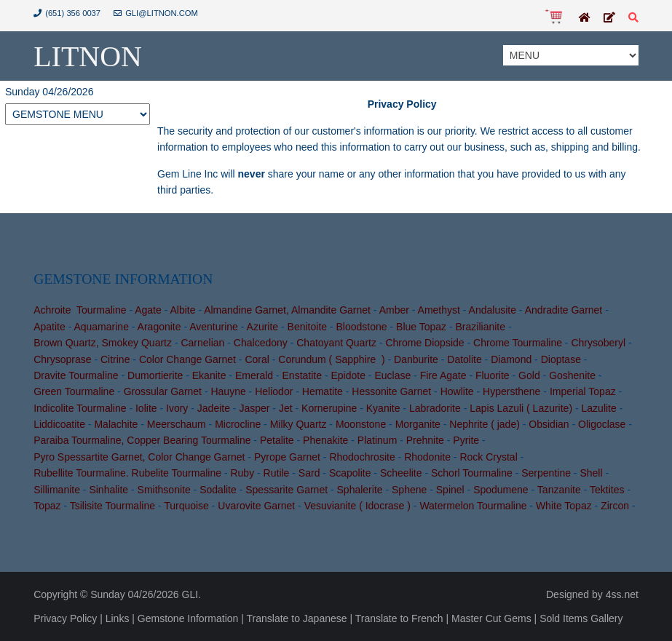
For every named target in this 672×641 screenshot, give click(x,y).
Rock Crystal (488, 457)
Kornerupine (329, 408)
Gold (529, 375)
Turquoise (186, 506)
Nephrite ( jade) (485, 424)
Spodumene (501, 490)
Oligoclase (602, 424)
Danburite (416, 359)
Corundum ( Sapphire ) (331, 359)
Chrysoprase (62, 359)
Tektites (607, 490)
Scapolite (350, 473)
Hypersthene (511, 391)
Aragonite (159, 327)
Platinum (377, 440)
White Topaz (564, 506)
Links (118, 618)
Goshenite (572, 375)
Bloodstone (362, 327)
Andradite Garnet (564, 310)
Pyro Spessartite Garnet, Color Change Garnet (139, 457)
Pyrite (466, 440)
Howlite (457, 391)
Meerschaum (177, 424)
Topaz (47, 506)
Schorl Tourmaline (472, 473)
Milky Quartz (299, 424)
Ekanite (209, 375)
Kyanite (383, 408)
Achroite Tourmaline (80, 310)
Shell (591, 473)
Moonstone (361, 424)
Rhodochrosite (362, 457)
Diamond (511, 359)
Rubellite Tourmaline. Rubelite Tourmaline (127, 473)
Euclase (392, 375)
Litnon (88, 56)
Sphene (409, 490)
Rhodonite (427, 457)
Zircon (615, 506)
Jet (286, 408)
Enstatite (302, 375)
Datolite (464, 359)
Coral (257, 359)
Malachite (116, 424)
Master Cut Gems (491, 618)
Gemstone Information (188, 618)
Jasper (254, 408)
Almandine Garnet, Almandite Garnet (287, 310)
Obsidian (549, 424)
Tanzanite (559, 490)
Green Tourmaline (74, 391)
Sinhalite (108, 490)
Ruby (242, 473)
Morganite (418, 424)
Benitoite (307, 327)
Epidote (348, 375)
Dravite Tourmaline (76, 375)
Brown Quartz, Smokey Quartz (103, 343)
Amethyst (439, 310)
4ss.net (622, 594)
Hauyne (228, 391)
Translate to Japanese (297, 618)
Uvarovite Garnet (256, 506)
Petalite (277, 440)
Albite (182, 310)
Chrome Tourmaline (518, 343)
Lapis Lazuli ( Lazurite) (521, 408)
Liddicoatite (59, 424)
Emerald (254, 375)
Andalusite (493, 310)
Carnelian (202, 343)
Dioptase (561, 359)
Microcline (238, 424)
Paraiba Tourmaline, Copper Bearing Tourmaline (142, 440)
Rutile (277, 473)
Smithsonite (164, 490)
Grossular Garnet (163, 391)
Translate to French (399, 618)
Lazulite (599, 408)
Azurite (263, 327)
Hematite (323, 391)
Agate (148, 310)
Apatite (50, 327)
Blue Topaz (421, 327)
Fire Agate (443, 375)
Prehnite (425, 440)
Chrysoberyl (598, 343)
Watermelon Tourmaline (473, 506)
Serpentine (546, 473)
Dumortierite (155, 375)
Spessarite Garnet (286, 490)
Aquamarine (101, 327)
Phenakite (325, 440)
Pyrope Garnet (287, 457)
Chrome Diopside (424, 343)
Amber (394, 310)
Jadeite (214, 408)
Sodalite (218, 490)
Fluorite (493, 375)
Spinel (450, 490)
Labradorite (435, 408)
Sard (309, 473)
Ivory (177, 408)
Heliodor (274, 391)
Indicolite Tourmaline (80, 408)
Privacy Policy (65, 618)
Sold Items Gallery (581, 618)
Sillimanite (57, 490)
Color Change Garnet (187, 359)
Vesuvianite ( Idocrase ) (357, 506)
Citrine (115, 359)
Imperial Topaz (583, 391)
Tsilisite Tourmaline (112, 506)
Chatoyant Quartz (336, 343)
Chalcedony (261, 343)
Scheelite (401, 473)
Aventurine (214, 327)
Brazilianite (481, 327)
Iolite (146, 408)
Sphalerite (360, 490)
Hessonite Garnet (391, 391)
